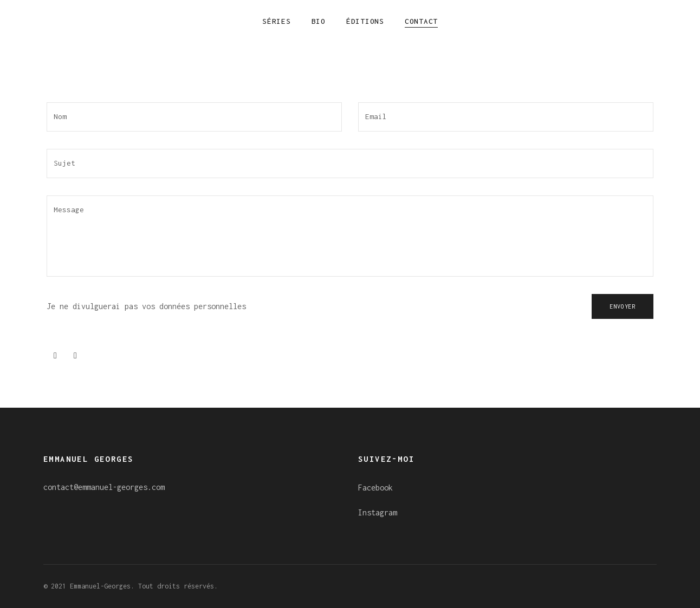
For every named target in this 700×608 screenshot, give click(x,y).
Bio (319, 21)
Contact (421, 21)
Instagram (378, 512)
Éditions (365, 21)
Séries (277, 21)
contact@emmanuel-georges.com (104, 487)
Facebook (375, 488)
